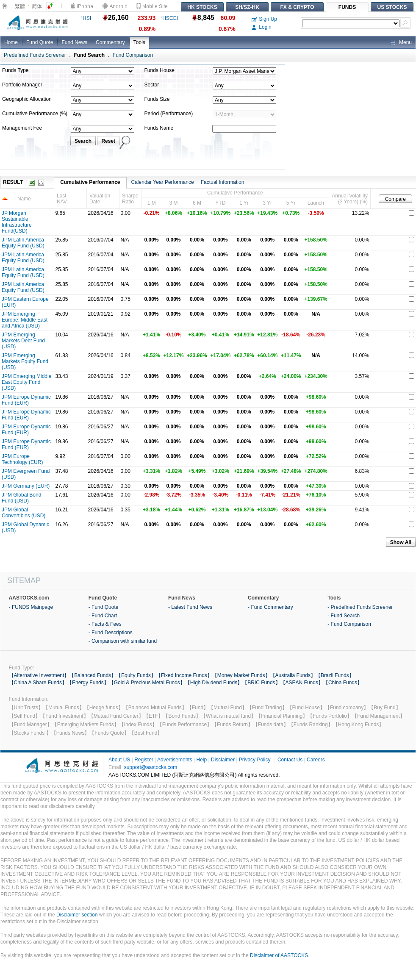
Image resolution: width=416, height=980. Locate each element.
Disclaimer (223, 760)
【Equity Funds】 (136, 675)
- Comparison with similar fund (123, 641)
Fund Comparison (133, 55)
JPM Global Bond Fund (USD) (21, 498)
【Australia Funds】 (293, 675)
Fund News (74, 42)
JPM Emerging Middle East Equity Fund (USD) (26, 382)
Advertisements (175, 760)
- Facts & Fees (105, 624)
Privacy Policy (255, 760)
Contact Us (290, 760)
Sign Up (264, 19)
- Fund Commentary (270, 607)
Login (262, 27)
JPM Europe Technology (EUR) (22, 459)
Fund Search (89, 55)
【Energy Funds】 (88, 683)
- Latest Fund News (190, 607)
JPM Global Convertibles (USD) (24, 513)
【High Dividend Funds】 (214, 683)
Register (144, 760)
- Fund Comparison (349, 624)
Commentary (110, 42)
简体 (37, 6)
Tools (139, 42)
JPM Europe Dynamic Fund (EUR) (26, 400)
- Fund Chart (103, 616)
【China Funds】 (343, 683)
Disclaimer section (77, 915)
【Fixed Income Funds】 (184, 675)
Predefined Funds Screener (35, 55)
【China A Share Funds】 (38, 683)
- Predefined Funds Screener (360, 607)
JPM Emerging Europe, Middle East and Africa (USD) (25, 320)
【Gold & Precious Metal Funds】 (147, 683)
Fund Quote (40, 42)
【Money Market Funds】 (241, 675)
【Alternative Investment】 (39, 675)
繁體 (20, 6)
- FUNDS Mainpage (31, 607)
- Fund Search (344, 616)
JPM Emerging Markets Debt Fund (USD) (23, 341)
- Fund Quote (104, 607)
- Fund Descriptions (111, 633)
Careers (316, 760)
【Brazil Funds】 (335, 675)
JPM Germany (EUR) (26, 486)
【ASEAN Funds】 (302, 683)
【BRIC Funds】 (261, 683)
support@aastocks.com (151, 767)
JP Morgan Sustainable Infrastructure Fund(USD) (17, 222)
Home (11, 42)
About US (119, 760)
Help (201, 760)
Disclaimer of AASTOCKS (279, 955)
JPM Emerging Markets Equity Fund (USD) (25, 361)
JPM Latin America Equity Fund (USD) (23, 243)
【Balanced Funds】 (93, 675)
